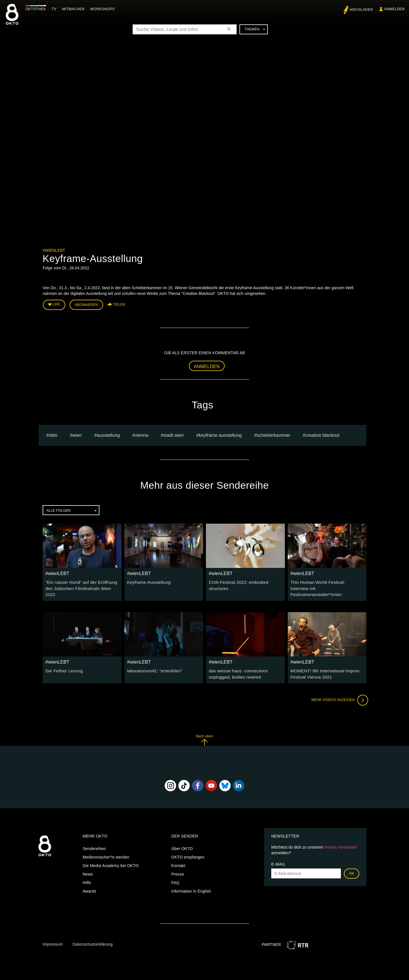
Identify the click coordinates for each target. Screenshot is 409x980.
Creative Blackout (322, 434)
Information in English (191, 882)
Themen (255, 29)
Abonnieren (86, 304)
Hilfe (87, 874)
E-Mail (278, 855)
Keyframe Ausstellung (220, 434)
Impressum (53, 935)
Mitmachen (75, 9)
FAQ (175, 874)
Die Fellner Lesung (63, 662)
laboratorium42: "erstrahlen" (153, 662)
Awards (89, 882)
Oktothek (37, 9)
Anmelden (207, 365)
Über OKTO (182, 840)
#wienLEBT (54, 250)
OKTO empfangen (188, 848)
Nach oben (204, 731)
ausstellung (108, 434)
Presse (178, 865)
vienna (142, 434)
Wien (77, 434)
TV (56, 9)
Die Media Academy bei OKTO (111, 857)
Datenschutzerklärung (92, 935)
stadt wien (174, 434)
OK (352, 864)
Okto (53, 434)
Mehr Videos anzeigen (338, 691)
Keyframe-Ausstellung (147, 581)
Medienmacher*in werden (106, 848)
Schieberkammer (274, 434)
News (88, 865)
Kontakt (178, 857)
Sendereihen (94, 840)
